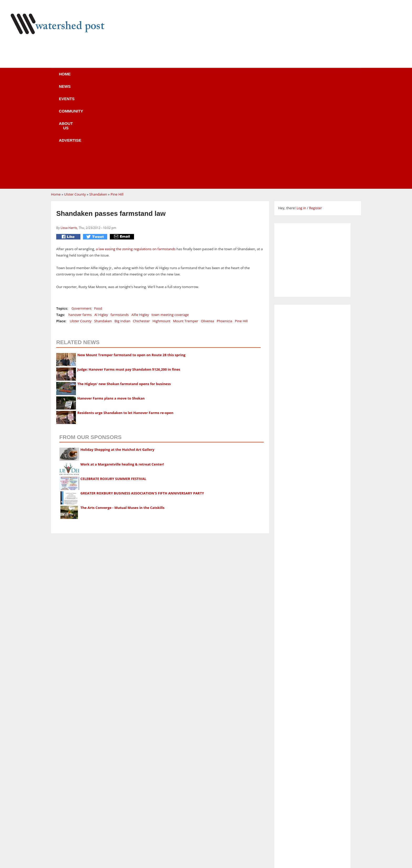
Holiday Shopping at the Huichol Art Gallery (117, 350)
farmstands (120, 215)
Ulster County (75, 94)
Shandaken (98, 94)
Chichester (141, 221)
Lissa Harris (69, 128)
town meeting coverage (170, 215)
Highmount (161, 221)
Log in (301, 108)
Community (176, 77)
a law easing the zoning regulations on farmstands (136, 149)
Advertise (253, 77)
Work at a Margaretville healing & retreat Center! (122, 364)
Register (315, 108)
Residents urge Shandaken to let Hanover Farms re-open (125, 313)
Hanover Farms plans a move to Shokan (111, 298)
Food (98, 208)
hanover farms (80, 215)
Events (139, 77)
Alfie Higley (140, 215)
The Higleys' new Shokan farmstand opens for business (124, 284)
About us (215, 77)
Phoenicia (225, 221)
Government (81, 208)
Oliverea (207, 221)
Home (80, 77)
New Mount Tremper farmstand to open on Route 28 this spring (131, 255)
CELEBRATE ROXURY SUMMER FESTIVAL (113, 379)
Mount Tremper (186, 221)
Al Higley (101, 215)
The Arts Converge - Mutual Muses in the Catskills (122, 408)
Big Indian (122, 221)
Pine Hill (117, 94)
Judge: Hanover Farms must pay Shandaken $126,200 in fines (129, 269)
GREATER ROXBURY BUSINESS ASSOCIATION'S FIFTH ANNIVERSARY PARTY (142, 393)
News (109, 77)
